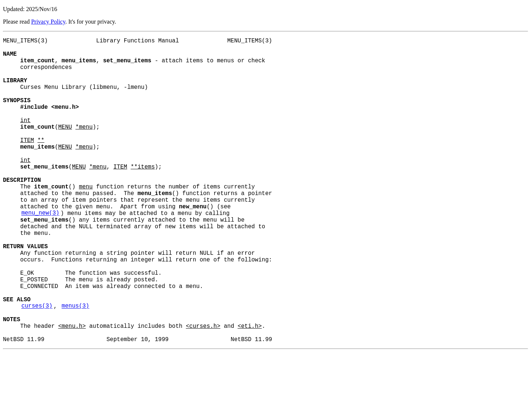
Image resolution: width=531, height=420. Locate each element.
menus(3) (75, 366)
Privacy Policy (48, 22)
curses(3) (37, 366)
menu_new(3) (40, 253)
